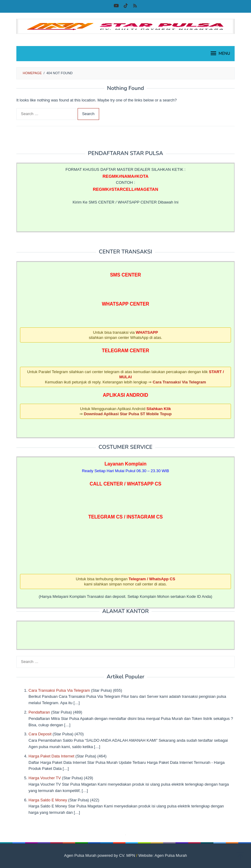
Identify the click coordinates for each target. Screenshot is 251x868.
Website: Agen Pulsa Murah (163, 855)
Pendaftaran (39, 712)
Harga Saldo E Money (48, 800)
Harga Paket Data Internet (51, 756)
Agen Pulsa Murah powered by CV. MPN (99, 855)
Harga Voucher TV (45, 778)
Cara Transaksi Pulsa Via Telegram (59, 690)
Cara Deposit (40, 734)
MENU (220, 53)
